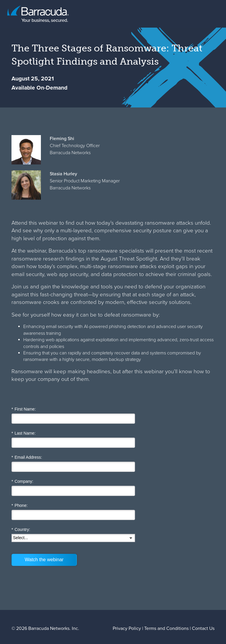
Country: (21, 530)
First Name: (24, 409)
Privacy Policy (127, 628)
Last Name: (24, 433)
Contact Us (203, 628)
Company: (22, 481)
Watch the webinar (44, 560)
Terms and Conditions (166, 628)
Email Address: (27, 457)
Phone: (20, 506)
